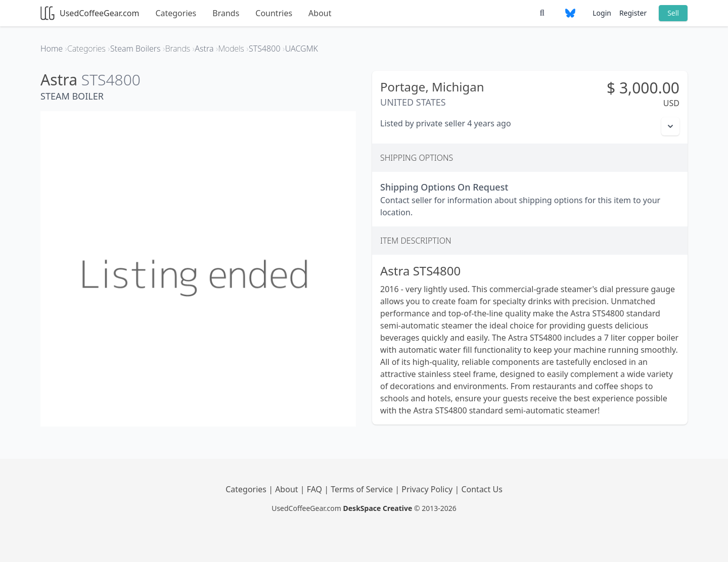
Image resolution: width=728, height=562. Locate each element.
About (320, 13)
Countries (274, 13)
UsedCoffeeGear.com (90, 13)
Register (633, 13)
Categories (176, 13)
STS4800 (111, 80)
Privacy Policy (428, 489)
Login (602, 13)
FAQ (316, 489)
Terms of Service (363, 489)
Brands (226, 13)
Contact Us (482, 489)
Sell (673, 13)
